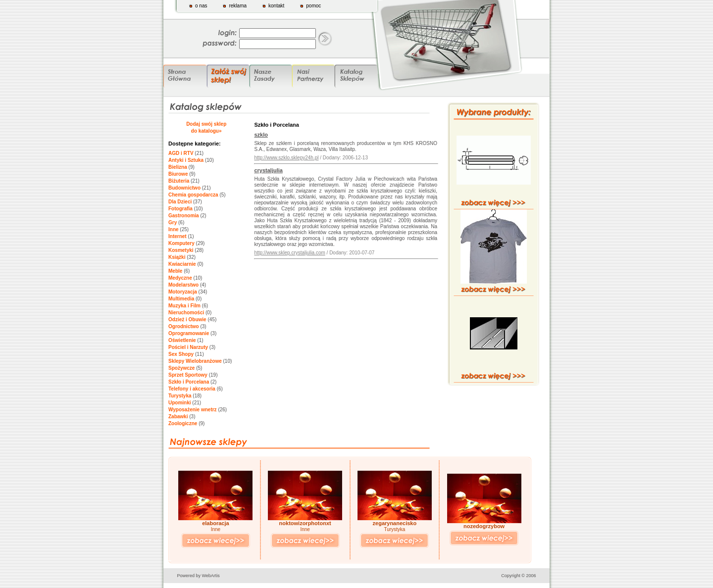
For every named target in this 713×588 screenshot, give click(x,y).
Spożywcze (181, 368)
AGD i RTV (181, 153)
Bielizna (178, 167)
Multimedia (181, 299)
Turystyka (180, 396)
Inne (174, 229)
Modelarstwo (183, 285)
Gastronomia (184, 216)
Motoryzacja (183, 292)
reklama (238, 6)
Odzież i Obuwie (187, 319)
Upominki (180, 403)
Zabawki (178, 416)
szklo (261, 135)
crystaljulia (268, 170)
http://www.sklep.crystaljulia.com (289, 253)
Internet (178, 236)
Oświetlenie (182, 340)
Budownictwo (184, 188)
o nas (201, 6)
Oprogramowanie (189, 333)
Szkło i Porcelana (189, 382)
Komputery (181, 243)
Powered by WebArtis (199, 576)
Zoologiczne (183, 423)
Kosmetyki (181, 250)
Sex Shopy (181, 354)
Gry (173, 222)
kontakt (276, 6)
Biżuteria (179, 181)
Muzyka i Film (184, 306)
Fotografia (180, 209)
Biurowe (178, 174)
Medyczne (180, 278)
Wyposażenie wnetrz (193, 410)
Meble (175, 271)
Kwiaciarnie (182, 264)
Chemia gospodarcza (193, 195)
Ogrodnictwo (184, 326)
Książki (177, 257)
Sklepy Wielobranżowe (195, 361)
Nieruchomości (186, 313)
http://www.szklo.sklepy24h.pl (286, 158)
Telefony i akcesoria (192, 389)
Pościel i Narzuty (188, 347)
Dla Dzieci (180, 202)
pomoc (313, 6)
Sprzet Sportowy (188, 375)
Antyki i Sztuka (186, 160)
